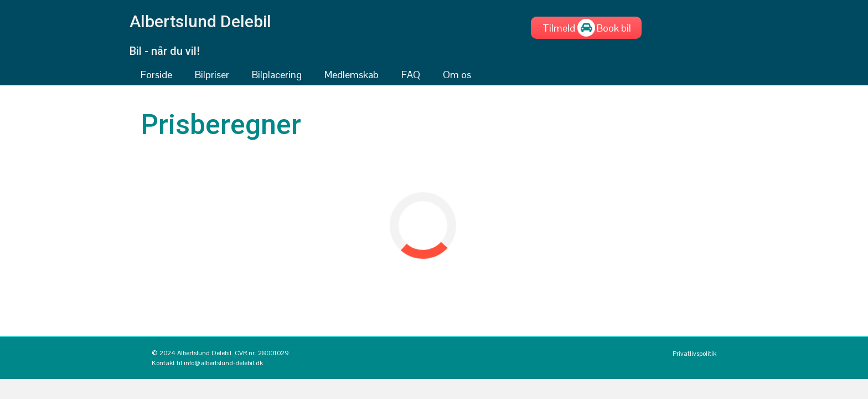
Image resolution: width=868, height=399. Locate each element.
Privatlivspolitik (694, 354)
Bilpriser (212, 75)
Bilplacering (277, 75)
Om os (457, 75)
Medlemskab (352, 75)
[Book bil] (614, 28)
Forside (156, 75)
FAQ (411, 75)
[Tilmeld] (559, 28)
